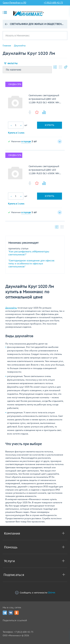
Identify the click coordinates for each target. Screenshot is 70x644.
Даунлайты (20, 46)
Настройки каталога (66, 67)
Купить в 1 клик (16, 133)
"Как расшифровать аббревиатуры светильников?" (29, 253)
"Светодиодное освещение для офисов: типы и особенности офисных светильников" (32, 264)
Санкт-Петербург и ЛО (15, 3)
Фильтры (12, 63)
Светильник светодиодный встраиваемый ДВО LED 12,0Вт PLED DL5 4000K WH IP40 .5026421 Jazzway (44, 99)
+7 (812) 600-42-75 (53, 3)
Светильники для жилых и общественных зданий (37, 24)
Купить (50, 125)
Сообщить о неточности (35, 593)
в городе (26, 141)
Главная (7, 46)
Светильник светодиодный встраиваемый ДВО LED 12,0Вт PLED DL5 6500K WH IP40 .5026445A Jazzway (44, 170)
